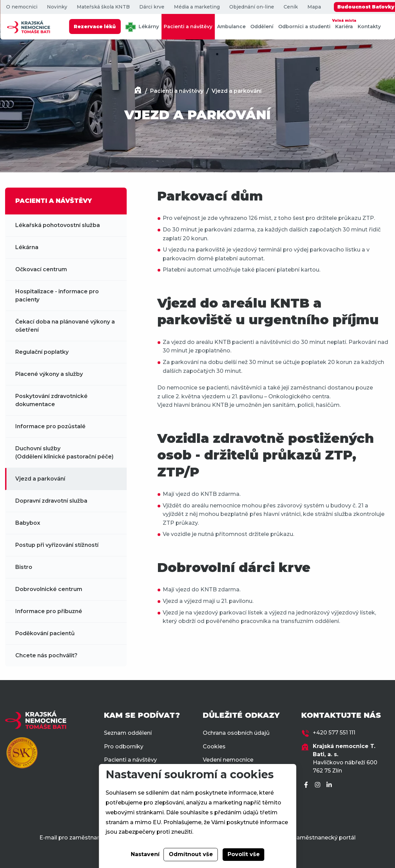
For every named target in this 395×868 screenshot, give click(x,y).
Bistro (24, 567)
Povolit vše (244, 854)
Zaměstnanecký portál (324, 838)
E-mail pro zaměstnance (73, 838)
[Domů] (138, 91)
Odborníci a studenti (304, 27)
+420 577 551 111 (334, 733)
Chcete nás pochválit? (46, 655)
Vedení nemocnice (228, 760)
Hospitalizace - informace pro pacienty (57, 296)
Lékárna (27, 247)
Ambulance (231, 27)
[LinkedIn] (330, 785)
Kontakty (369, 27)
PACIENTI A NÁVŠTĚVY (53, 201)
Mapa (314, 7)
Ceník (290, 7)
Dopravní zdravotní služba (51, 501)
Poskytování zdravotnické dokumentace (51, 400)
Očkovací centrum (41, 269)
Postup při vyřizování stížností (57, 545)
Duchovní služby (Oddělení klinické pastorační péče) (64, 453)
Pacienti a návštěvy (188, 27)
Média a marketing (196, 7)
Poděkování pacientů (45, 633)
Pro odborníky (124, 747)
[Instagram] (319, 785)
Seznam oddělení (128, 733)
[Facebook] (307, 785)
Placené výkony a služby (49, 374)
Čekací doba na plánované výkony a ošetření (65, 326)
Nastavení (145, 854)
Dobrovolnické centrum (49, 589)
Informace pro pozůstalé (50, 426)
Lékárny (142, 27)
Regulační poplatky (42, 352)
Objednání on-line (251, 7)
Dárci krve (151, 7)
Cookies (214, 747)
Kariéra (344, 23)
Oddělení (262, 27)
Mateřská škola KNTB (103, 7)
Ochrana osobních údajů (236, 733)
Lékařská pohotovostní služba (58, 225)
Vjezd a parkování (237, 91)
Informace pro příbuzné (49, 611)
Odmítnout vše (191, 854)
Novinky (57, 7)
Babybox (28, 523)
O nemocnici (21, 7)
